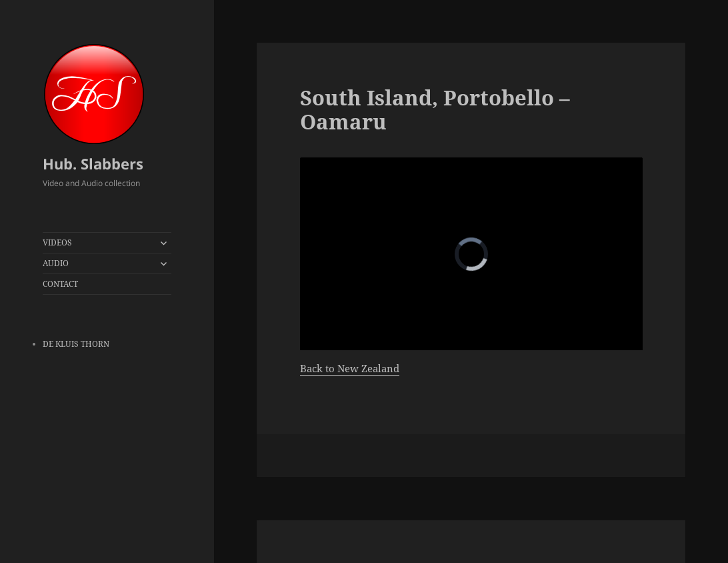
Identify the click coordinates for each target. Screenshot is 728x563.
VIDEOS (57, 242)
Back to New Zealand (350, 368)
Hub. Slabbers (93, 163)
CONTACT (60, 284)
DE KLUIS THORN (76, 344)
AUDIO (56, 263)
